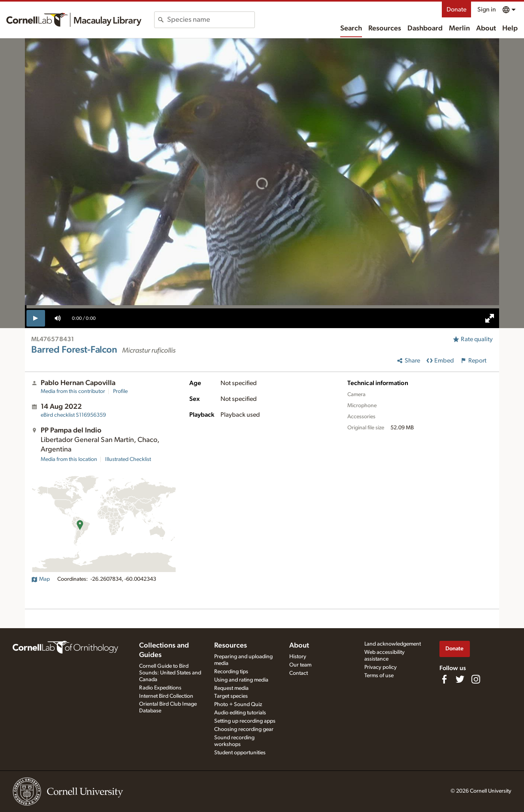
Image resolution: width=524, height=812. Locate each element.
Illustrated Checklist (128, 459)
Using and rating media (241, 680)
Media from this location (69, 459)
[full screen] (490, 318)
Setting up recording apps (245, 721)
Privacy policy (381, 667)
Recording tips (231, 672)
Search (351, 28)
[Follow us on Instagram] (476, 679)
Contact (299, 673)
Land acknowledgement (393, 644)
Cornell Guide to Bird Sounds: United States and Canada (170, 673)
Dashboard (425, 28)
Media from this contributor (73, 391)
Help (510, 28)
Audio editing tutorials (240, 713)
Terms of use (379, 676)
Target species (231, 696)
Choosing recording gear (244, 729)
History (298, 657)
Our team (300, 665)
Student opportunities (240, 753)
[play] (36, 318)
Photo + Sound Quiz (238, 704)
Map (41, 579)
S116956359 (73, 415)
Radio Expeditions (160, 688)
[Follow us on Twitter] (460, 679)
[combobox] (211, 20)
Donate (456, 9)
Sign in (487, 9)
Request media (231, 688)
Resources (385, 28)
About (486, 28)
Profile (120, 391)
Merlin (459, 28)
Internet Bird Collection (166, 696)
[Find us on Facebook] (444, 679)
